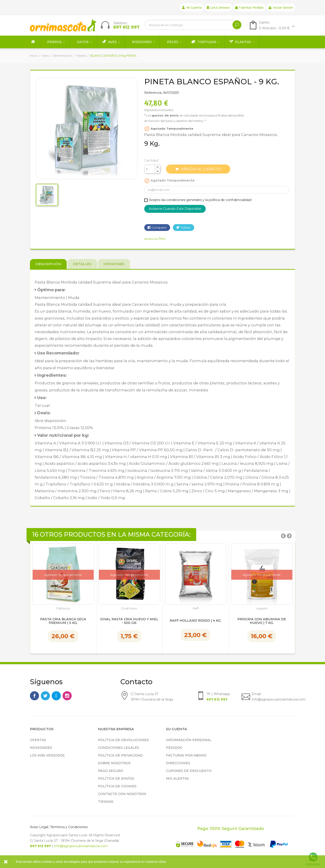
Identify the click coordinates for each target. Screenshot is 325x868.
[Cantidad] (150, 169)
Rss (56, 696)
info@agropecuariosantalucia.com (81, 846)
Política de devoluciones (123, 740)
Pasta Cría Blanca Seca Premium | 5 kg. (63, 621)
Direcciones (178, 763)
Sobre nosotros (114, 763)
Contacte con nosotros (122, 794)
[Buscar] (193, 25)
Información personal (189, 740)
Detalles (82, 264)
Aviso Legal (39, 827)
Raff (196, 608)
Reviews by (155, 239)
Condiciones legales (119, 748)
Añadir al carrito (198, 169)
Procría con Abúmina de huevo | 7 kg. (262, 621)
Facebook (34, 696)
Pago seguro (111, 771)
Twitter (45, 696)
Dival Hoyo (129, 608)
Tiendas (106, 802)
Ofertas (38, 740)
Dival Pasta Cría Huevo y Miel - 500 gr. (129, 621)
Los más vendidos (47, 755)
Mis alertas (177, 778)
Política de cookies (117, 786)
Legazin (262, 608)
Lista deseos (218, 7)
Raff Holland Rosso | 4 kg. (195, 621)
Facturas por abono (186, 755)
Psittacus (63, 608)
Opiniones (114, 264)
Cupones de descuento (189, 771)
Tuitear (186, 228)
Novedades (41, 748)
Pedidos (174, 748)
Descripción (48, 264)
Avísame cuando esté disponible (175, 209)
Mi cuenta (192, 7)
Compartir (159, 228)
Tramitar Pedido (249, 7)
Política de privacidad (120, 755)
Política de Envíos (116, 778)
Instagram (67, 696)
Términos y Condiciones (69, 827)
